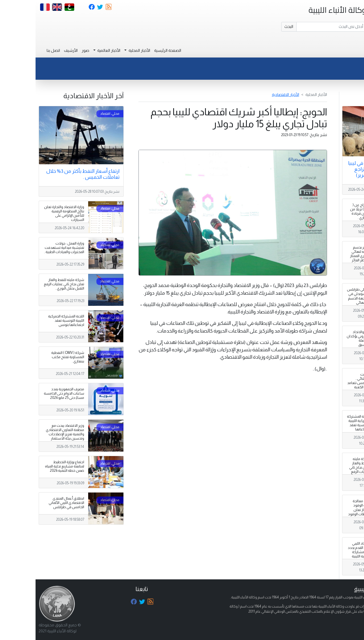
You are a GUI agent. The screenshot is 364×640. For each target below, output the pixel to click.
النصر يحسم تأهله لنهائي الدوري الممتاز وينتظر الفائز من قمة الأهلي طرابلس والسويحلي (323, 260)
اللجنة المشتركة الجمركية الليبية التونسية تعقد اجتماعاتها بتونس (323, 425)
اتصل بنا (18, 50)
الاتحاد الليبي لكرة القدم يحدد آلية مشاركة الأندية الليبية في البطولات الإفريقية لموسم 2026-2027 (323, 559)
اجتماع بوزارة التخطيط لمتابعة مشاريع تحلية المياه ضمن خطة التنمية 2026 (29, 466)
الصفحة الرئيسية (132, 50)
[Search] (296, 27)
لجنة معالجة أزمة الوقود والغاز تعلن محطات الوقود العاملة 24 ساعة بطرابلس (323, 512)
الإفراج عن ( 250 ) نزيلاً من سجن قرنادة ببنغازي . (324, 211)
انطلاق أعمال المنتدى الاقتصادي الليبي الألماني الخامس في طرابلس (31, 503)
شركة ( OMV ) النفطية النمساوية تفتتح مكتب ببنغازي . (32, 357)
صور (50, 50)
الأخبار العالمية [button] (73, 50)
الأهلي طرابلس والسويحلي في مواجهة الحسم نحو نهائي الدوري (323, 298)
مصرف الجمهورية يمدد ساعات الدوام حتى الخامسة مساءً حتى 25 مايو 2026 (28, 393)
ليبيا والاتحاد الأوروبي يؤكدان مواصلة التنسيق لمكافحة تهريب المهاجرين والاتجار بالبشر (323, 345)
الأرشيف (35, 50)
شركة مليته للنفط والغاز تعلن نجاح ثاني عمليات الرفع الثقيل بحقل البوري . (324, 470)
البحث (253, 26)
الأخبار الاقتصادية (250, 95)
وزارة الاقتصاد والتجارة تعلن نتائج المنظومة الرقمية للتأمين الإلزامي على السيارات (29, 213)
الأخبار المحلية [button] (103, 50)
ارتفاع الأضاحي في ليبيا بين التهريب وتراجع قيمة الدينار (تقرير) (335, 169)
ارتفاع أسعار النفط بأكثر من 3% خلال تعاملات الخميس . (47, 174)
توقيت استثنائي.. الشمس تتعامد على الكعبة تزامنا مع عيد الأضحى (323, 385)
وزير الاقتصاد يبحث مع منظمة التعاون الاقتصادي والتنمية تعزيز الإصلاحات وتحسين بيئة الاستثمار (29, 432)
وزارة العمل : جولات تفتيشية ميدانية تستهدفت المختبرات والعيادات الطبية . (29, 248)
